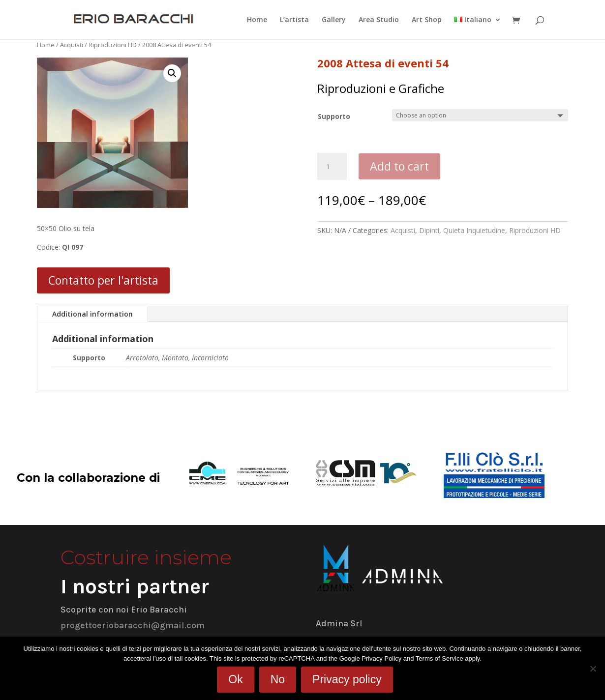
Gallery (334, 20)
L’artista (294, 20)
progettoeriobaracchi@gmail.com (133, 625)
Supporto (334, 116)
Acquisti (72, 45)
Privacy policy (347, 679)
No (278, 679)
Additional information (92, 314)
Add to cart (399, 166)
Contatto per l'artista (103, 280)
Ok (235, 679)
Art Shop (427, 20)
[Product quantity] (332, 167)
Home (257, 20)
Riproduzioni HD (113, 45)
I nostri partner (135, 586)
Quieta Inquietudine (474, 230)
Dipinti (429, 230)
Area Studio (379, 20)
